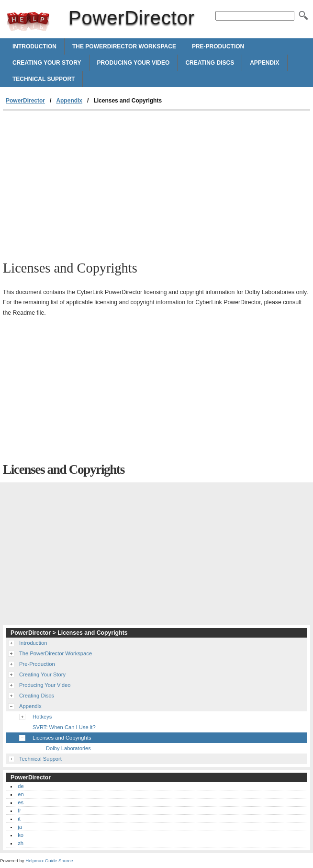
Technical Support (44, 79)
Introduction (34, 46)
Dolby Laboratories (68, 748)
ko (21, 835)
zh (21, 843)
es (21, 802)
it (19, 819)
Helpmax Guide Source (49, 861)
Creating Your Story (47, 63)
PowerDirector (28, 22)
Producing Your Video (134, 63)
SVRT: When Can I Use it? (64, 727)
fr (19, 811)
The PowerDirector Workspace (124, 46)
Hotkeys (42, 717)
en (21, 794)
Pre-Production (218, 46)
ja (20, 827)
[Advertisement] (83, 183)
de (21, 786)
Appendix (264, 63)
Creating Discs (210, 63)
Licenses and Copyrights (62, 738)
